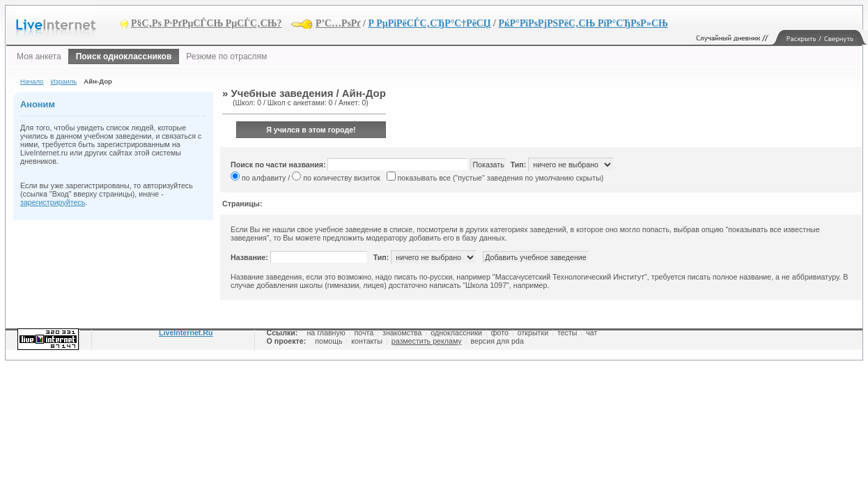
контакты (367, 341)
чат (591, 333)
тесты (567, 333)
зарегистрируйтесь (53, 202)
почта (364, 333)
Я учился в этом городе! (311, 130)
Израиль (63, 81)
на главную (326, 333)
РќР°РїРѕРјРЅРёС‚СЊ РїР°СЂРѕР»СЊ (583, 23)
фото (500, 333)
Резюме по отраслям (226, 56)
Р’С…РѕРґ (338, 23)
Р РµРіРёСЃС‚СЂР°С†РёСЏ (429, 23)
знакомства (402, 333)
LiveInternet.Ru (186, 333)
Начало (32, 81)
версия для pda (497, 341)
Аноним (38, 104)
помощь (328, 341)
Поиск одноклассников (124, 56)
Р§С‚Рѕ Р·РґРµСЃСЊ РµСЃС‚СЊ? (207, 23)
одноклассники (456, 333)
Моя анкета (39, 56)
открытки (533, 333)
